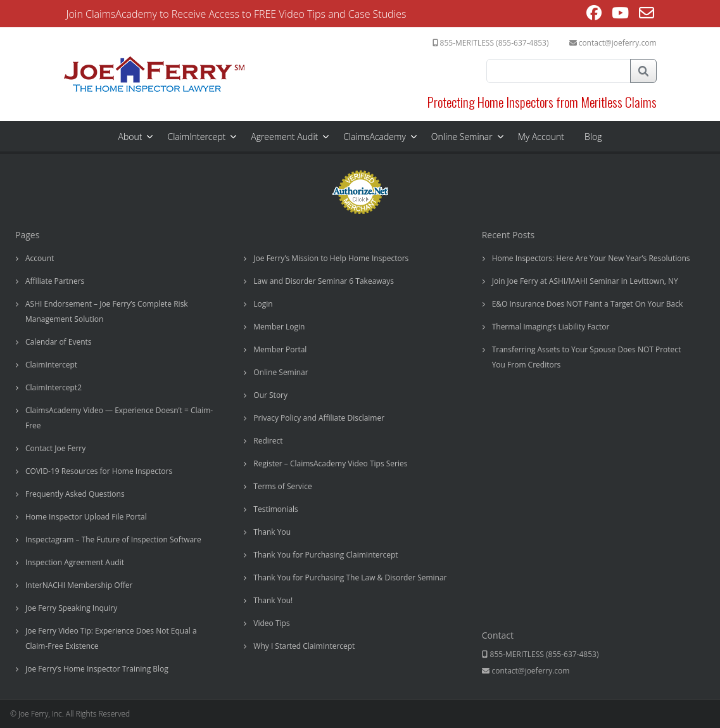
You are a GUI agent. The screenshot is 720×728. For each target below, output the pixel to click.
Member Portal (280, 349)
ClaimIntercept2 (54, 387)
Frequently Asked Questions (75, 494)
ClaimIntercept (196, 137)
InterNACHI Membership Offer (79, 585)
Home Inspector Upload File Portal (86, 517)
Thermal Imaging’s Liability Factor (551, 327)
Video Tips (271, 623)
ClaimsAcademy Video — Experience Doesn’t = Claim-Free (119, 418)
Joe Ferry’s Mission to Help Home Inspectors (331, 258)
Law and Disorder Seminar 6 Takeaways (324, 281)
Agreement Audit (284, 137)
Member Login (279, 327)
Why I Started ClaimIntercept (304, 646)
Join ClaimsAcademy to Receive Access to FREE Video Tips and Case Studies (237, 14)
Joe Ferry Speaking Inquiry (71, 608)
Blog (593, 137)
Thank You (272, 532)
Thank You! (273, 600)
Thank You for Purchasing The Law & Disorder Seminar (350, 578)
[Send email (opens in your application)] (647, 15)
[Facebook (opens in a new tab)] (594, 15)
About (130, 137)
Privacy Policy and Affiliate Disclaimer (319, 418)
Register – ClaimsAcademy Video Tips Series (330, 463)
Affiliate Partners (55, 281)
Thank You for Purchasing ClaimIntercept (325, 555)
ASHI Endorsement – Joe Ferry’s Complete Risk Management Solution (107, 311)
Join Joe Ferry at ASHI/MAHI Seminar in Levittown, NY (585, 281)
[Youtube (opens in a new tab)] (620, 15)
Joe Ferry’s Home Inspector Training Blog (97, 669)
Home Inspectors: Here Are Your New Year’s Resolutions (591, 258)
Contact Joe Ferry (55, 448)
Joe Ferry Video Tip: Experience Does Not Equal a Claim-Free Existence (111, 638)
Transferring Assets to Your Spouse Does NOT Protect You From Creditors (587, 357)
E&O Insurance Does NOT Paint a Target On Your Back (588, 304)
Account (40, 258)
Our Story (270, 395)
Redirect (268, 441)
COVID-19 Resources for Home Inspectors (99, 471)
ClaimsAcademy (375, 137)
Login (263, 304)
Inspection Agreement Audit (75, 562)
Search (643, 71)
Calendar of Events (59, 342)
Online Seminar (462, 137)
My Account (541, 137)
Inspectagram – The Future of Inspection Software (113, 540)
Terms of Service (282, 486)
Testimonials (276, 509)
